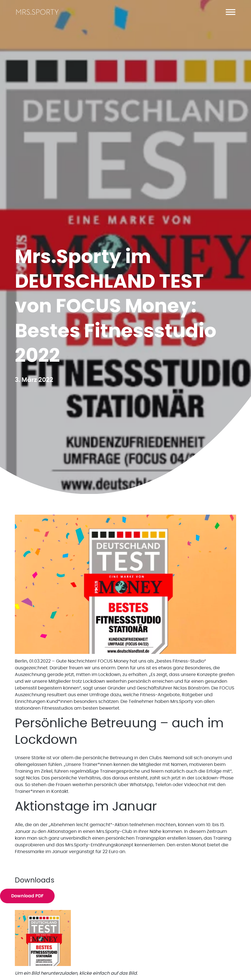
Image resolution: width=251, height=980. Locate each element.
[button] (231, 12)
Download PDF (27, 896)
